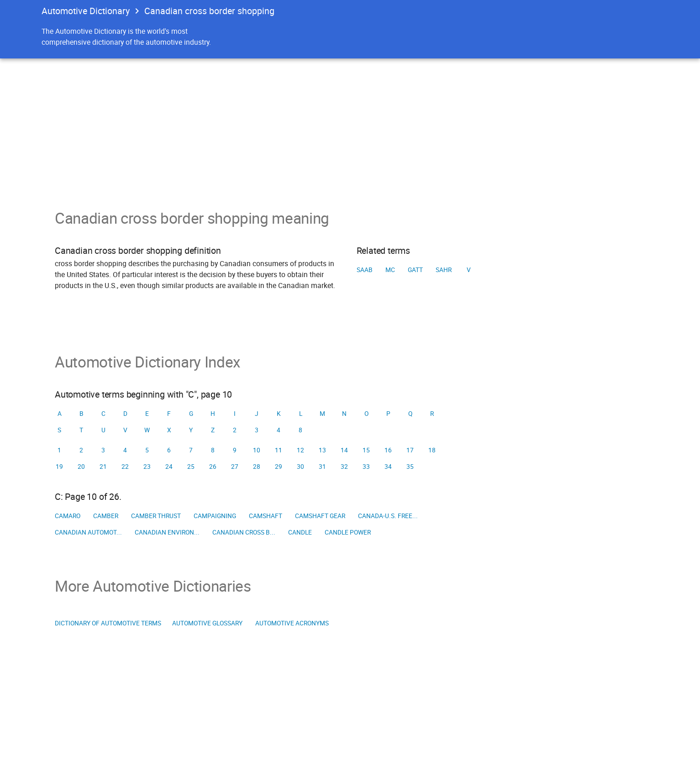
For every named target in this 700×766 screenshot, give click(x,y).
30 (300, 467)
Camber (106, 516)
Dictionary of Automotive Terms (108, 623)
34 (388, 467)
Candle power (348, 532)
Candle (300, 532)
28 (257, 467)
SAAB (365, 270)
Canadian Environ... (167, 532)
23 (147, 467)
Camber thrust (156, 516)
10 (257, 450)
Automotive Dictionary (86, 11)
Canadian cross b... (244, 532)
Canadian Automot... (88, 532)
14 (344, 450)
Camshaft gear (320, 516)
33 (366, 467)
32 (344, 467)
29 (279, 467)
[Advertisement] (350, 127)
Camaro (68, 516)
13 (322, 450)
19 (59, 467)
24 (169, 467)
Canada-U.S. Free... (388, 516)
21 (103, 467)
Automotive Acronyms (292, 623)
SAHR (444, 270)
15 (366, 450)
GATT (415, 270)
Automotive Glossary (207, 623)
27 (235, 467)
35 (410, 467)
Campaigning (215, 516)
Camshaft (266, 516)
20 (81, 467)
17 (410, 450)
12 (300, 450)
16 (388, 450)
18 (432, 450)
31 (322, 467)
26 (213, 467)
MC (390, 270)
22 (125, 467)
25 (191, 467)
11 (279, 450)
